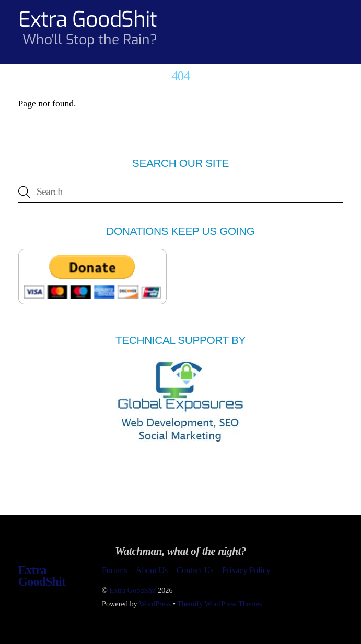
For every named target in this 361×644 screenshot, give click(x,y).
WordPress (155, 604)
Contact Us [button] (195, 570)
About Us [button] (152, 570)
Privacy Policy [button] (246, 570)
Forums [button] (114, 570)
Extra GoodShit (132, 590)
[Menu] (336, 14)
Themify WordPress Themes (219, 604)
